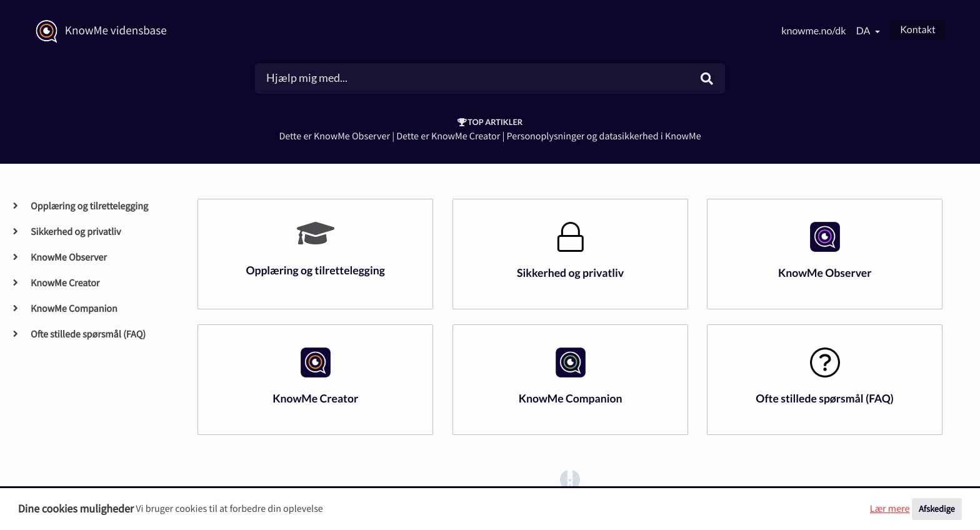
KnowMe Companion (74, 309)
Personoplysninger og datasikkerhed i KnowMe (604, 136)
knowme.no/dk (814, 31)
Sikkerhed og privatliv (75, 232)
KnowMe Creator (65, 283)
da (864, 31)
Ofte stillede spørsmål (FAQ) (88, 334)
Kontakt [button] (918, 30)
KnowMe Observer (68, 257)
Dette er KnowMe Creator (448, 136)
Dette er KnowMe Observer (334, 136)
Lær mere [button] (890, 509)
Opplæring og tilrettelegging (89, 206)
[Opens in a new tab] (570, 479)
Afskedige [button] (937, 509)
